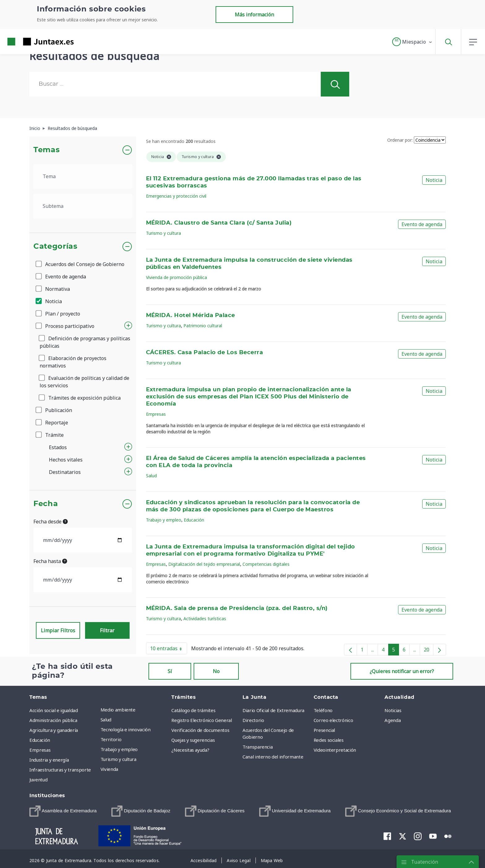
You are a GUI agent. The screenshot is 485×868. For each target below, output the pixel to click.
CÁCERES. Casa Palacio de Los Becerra (205, 353)
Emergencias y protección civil (176, 196)
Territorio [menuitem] (111, 739)
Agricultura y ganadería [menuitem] (54, 730)
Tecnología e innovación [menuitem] (126, 729)
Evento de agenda (61, 277)
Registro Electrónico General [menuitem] (202, 720)
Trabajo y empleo (164, 520)
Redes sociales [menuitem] (329, 740)
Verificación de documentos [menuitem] (200, 730)
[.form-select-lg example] (83, 176)
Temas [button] (47, 150)
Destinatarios (65, 472)
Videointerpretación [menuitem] (335, 750)
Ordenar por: (400, 140)
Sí (170, 671)
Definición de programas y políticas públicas (85, 342)
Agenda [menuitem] (393, 720)
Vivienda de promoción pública (176, 277)
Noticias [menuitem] (393, 710)
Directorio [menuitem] (253, 720)
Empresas (156, 414)
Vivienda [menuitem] (109, 769)
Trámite (50, 435)
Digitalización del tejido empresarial (204, 564)
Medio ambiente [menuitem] (118, 710)
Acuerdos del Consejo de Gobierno (80, 264)
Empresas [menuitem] (40, 750)
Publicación (54, 410)
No (216, 671)
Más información (254, 15)
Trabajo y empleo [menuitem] (119, 749)
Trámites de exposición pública (80, 398)
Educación (194, 520)
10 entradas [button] (169, 650)
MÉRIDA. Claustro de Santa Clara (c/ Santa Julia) (219, 223)
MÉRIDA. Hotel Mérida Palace (191, 316)
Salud (151, 476)
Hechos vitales (66, 460)
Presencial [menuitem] (324, 730)
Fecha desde (51, 522)
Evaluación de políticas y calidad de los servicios (84, 382)
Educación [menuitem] (40, 740)
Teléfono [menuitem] (323, 710)
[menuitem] (63, 811)
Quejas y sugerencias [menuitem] (193, 740)
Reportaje (52, 423)
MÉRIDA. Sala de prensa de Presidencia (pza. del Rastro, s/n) (237, 608)
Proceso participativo (65, 326)
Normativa (53, 289)
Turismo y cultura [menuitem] (118, 759)
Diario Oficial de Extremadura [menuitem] (273, 710)
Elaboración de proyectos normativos (73, 362)
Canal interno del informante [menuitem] (273, 757)
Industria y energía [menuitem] (49, 760)
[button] (412, 42)
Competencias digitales (266, 564)
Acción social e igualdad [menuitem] (54, 710)
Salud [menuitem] (106, 720)
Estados (58, 447)
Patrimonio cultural (203, 326)
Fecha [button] (46, 504)
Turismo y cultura (163, 233)
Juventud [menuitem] (38, 780)
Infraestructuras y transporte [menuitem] (60, 770)
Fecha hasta (50, 561)
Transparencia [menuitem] (258, 747)
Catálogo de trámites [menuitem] (193, 710)
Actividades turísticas (205, 619)
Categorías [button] (56, 247)
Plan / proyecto (58, 314)
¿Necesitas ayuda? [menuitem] (190, 750)
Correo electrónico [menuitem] (333, 720)
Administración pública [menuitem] (53, 720)
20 (429, 651)
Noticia (49, 301)
